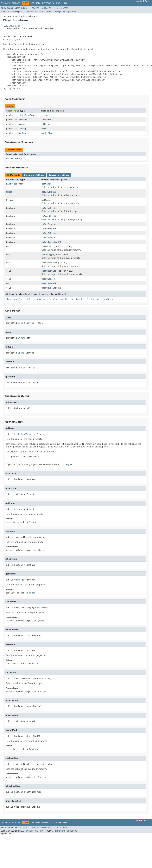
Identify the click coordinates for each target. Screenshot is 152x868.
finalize (29, 299)
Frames (36, 8)
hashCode (54, 299)
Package (16, 3)
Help (65, 3)
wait (99, 299)
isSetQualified (50, 242)
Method (39, 12)
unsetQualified (50, 288)
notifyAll (77, 299)
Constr (30, 12)
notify (65, 299)
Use (32, 3)
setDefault (48, 247)
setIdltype (48, 255)
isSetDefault (49, 229)
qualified (47, 133)
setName (46, 263)
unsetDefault (49, 283)
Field (22, 12)
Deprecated (48, 3)
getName (46, 200)
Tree (38, 3)
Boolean (23, 120)
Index (58, 3)
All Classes (62, 8)
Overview (6, 3)
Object (16, 39)
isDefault (47, 208)
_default (46, 120)
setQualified (49, 271)
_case (45, 115)
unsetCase (47, 279)
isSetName (47, 238)
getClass (41, 299)
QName (21, 124)
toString (90, 299)
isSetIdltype (49, 233)
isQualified (48, 216)
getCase (46, 184)
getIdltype (48, 192)
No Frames (46, 8)
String (22, 129)
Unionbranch (13, 158)
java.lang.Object (11, 26)
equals (18, 299)
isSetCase (47, 224)
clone (9, 299)
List (21, 115)
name (44, 129)
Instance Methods (34, 175)
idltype (46, 124)
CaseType (29, 115)
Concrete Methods (59, 175)
